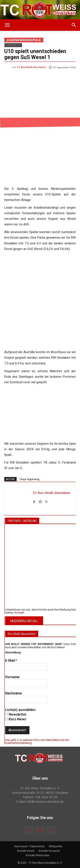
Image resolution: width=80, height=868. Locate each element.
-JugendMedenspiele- (24, 40)
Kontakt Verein (26, 851)
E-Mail (11, 661)
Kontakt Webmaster (38, 855)
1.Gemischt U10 (13, 45)
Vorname (12, 677)
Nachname (14, 693)
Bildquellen (56, 846)
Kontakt (19, 612)
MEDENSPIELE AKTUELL (24, 621)
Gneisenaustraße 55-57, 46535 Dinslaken (40, 793)
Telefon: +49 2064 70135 (40, 797)
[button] (7, 25)
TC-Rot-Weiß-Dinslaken (31, 67)
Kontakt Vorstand (49, 851)
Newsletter (16, 714)
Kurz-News (16, 719)
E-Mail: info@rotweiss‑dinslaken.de (40, 802)
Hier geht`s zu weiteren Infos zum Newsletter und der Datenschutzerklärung (37, 741)
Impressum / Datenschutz (29, 846)
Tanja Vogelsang (29, 479)
